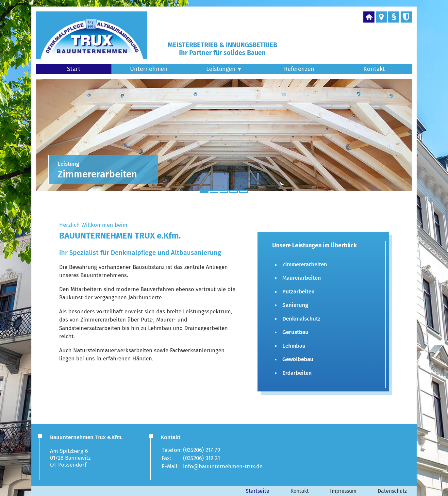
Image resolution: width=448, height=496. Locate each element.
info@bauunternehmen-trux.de (223, 466)
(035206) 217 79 (202, 450)
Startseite (257, 491)
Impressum (343, 491)
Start (74, 69)
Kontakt (374, 69)
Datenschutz (392, 491)
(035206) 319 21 (201, 458)
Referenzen (299, 69)
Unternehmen (149, 69)
